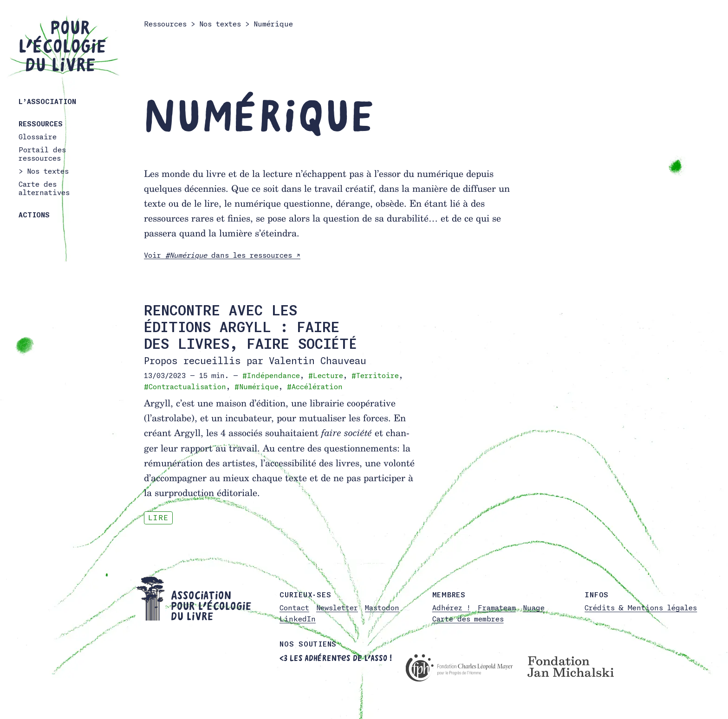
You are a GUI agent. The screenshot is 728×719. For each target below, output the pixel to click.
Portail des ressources (42, 154)
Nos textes (48, 171)
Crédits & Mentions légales (641, 608)
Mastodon (382, 608)
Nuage (534, 608)
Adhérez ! (452, 608)
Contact (294, 608)
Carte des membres (468, 619)
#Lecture (326, 376)
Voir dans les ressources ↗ (222, 255)
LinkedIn (298, 619)
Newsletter (337, 608)
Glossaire (38, 137)
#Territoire (375, 376)
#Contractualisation (185, 387)
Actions (34, 215)
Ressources (41, 124)
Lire (159, 518)
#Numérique (257, 387)
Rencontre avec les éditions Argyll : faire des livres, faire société (250, 327)
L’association (47, 101)
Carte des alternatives (44, 188)
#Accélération (315, 387)
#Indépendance (271, 376)
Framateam (497, 608)
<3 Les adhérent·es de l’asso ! (336, 658)
